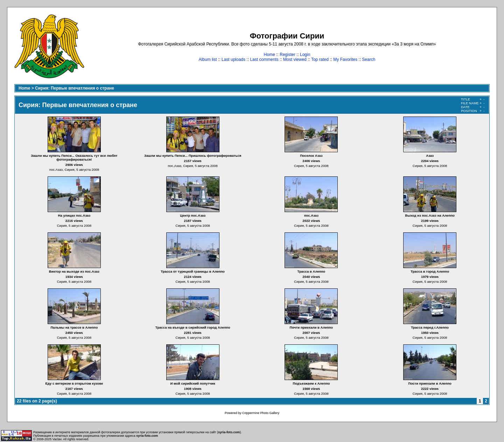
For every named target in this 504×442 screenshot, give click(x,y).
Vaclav (57, 439)
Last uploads (233, 59)
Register (288, 55)
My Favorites (345, 59)
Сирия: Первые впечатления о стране (75, 88)
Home (269, 55)
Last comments (264, 59)
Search (369, 59)
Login (305, 55)
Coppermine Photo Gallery (261, 413)
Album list (208, 59)
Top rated (320, 59)
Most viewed (295, 59)
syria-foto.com (229, 432)
